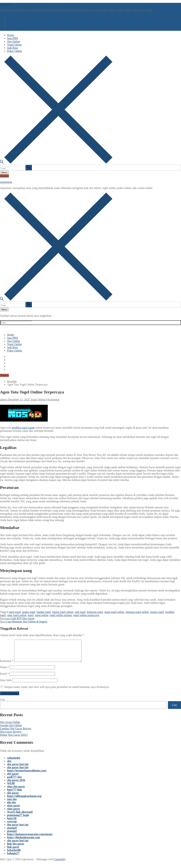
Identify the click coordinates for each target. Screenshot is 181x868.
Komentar (7, 665)
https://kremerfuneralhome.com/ (27, 775)
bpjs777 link (14, 794)
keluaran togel (95, 612)
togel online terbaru (61, 615)
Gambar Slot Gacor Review (16, 733)
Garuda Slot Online (11, 730)
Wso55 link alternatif (20, 816)
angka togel (29, 612)
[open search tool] (56, 163)
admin (4, 400)
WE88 (11, 787)
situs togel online (17, 615)
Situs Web (6, 684)
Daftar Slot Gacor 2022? (14, 739)
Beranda (12, 381)
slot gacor (13, 778)
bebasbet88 (14, 854)
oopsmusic (6, 4)
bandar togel (44, 612)
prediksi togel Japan (23, 428)
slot (9, 765)
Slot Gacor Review (11, 736)
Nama (4, 671)
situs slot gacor (16, 791)
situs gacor (14, 810)
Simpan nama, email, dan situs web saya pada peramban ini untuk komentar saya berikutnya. (57, 691)
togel (31, 615)
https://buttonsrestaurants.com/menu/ (30, 838)
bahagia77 (13, 857)
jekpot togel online (63, 612)
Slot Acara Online (10, 726)
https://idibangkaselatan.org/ (24, 800)
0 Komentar (52, 400)
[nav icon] (4, 173)
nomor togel (157, 612)
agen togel (15, 612)
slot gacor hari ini (18, 768)
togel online (42, 615)
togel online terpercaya (86, 615)
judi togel (80, 612)
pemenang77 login (18, 819)
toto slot (12, 803)
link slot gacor (16, 848)
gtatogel (12, 832)
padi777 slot (14, 781)
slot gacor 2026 (16, 784)
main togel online (114, 612)
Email (4, 678)
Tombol (4, 176)
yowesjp (12, 826)
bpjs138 (12, 822)
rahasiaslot (14, 762)
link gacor (13, 851)
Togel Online (38, 400)
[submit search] (29, 168)
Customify (60, 863)
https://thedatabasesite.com (24, 842)
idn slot (11, 807)
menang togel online (137, 612)
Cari (2, 704)
